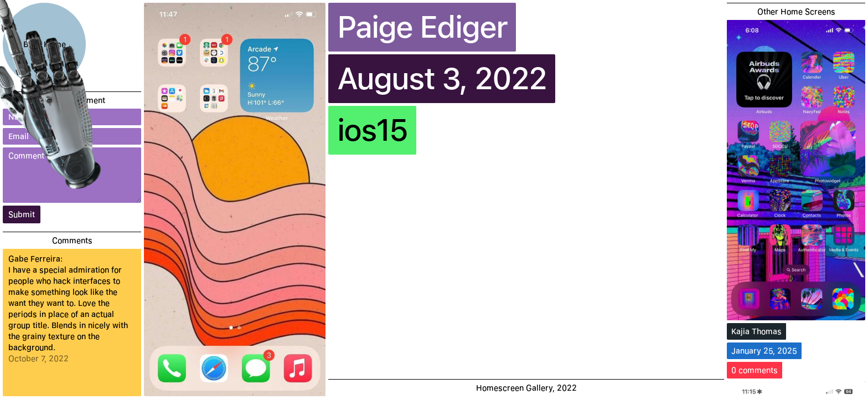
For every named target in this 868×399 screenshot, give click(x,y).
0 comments (755, 370)
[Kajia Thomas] (796, 170)
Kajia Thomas (756, 331)
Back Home (45, 44)
